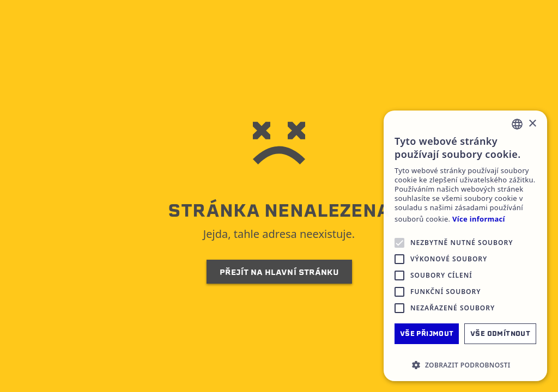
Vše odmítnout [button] (500, 333)
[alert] (465, 246)
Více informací (479, 219)
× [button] (532, 124)
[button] (465, 365)
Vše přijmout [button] (427, 333)
